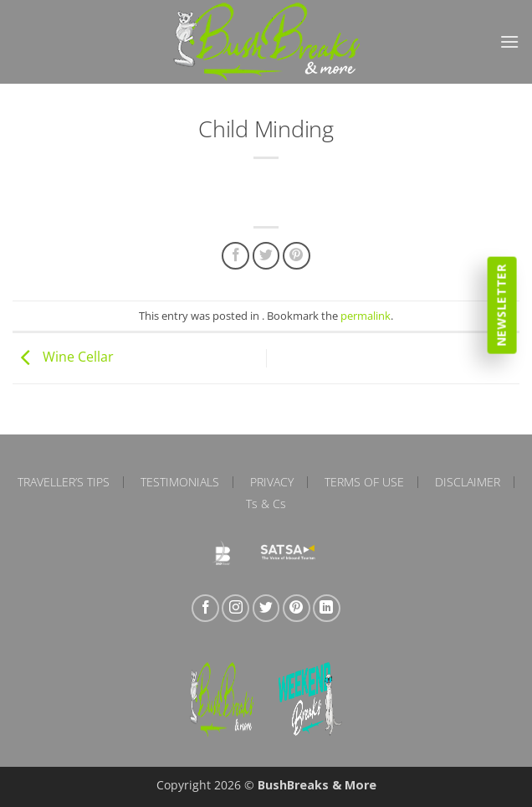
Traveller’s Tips (64, 482)
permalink (366, 316)
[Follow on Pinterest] (297, 608)
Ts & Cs (266, 504)
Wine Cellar (63, 357)
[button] (509, 41)
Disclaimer (468, 482)
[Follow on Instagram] (235, 608)
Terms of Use (364, 482)
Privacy (272, 482)
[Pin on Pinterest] (297, 256)
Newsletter (501, 305)
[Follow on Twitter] (266, 608)
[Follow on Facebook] (205, 608)
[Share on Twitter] (266, 256)
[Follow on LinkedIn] (327, 608)
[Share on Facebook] (235, 256)
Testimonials (180, 482)
